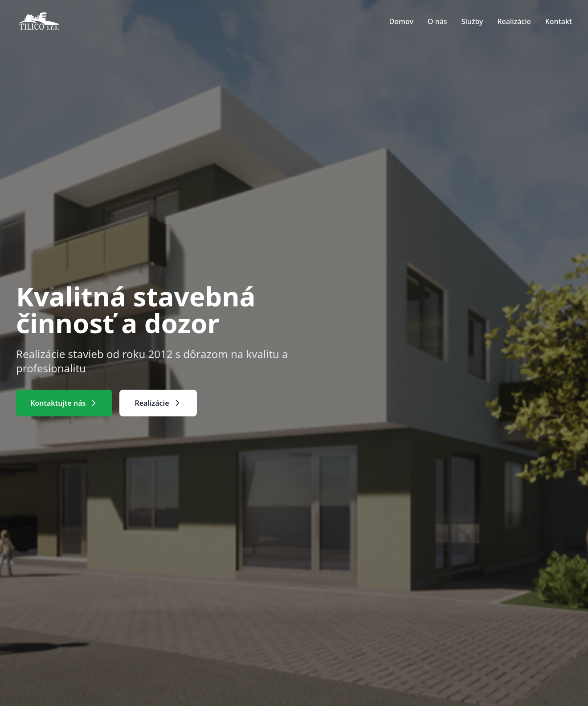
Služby (472, 21)
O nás (437, 21)
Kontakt (559, 21)
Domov (401, 21)
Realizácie (514, 21)
